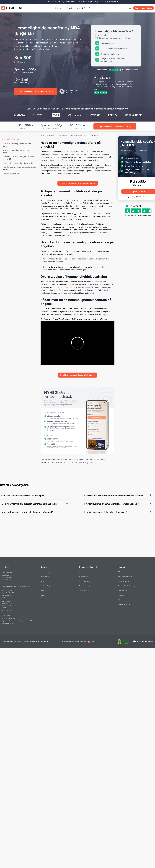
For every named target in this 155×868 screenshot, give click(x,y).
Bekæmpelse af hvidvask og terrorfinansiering (132, 578)
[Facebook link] (45, 634)
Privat (69, 8)
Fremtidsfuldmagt (85, 578)
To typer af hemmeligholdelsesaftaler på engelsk (17, 151)
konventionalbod (68, 283)
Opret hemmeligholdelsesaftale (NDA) (77, 367)
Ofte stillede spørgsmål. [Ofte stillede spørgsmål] (11, 174)
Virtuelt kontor (84, 574)
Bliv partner (122, 564)
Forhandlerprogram (46, 564)
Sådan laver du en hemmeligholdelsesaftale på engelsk (19, 168)
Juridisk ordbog (45, 578)
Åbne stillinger (45, 569)
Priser (91, 8)
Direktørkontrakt (84, 569)
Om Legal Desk (122, 583)
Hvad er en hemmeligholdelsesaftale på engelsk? (17, 145)
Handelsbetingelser (124, 569)
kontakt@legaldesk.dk (99, 2)
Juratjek (43, 574)
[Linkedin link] (48, 634)
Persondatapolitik (123, 574)
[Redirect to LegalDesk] (91, 634)
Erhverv (58, 8)
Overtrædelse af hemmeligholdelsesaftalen (18, 163)
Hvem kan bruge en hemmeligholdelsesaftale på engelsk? (19, 158)
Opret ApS (81, 8)
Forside (43, 136)
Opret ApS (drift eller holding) (88, 564)
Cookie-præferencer (124, 597)
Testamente (83, 583)
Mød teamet (122, 587)
